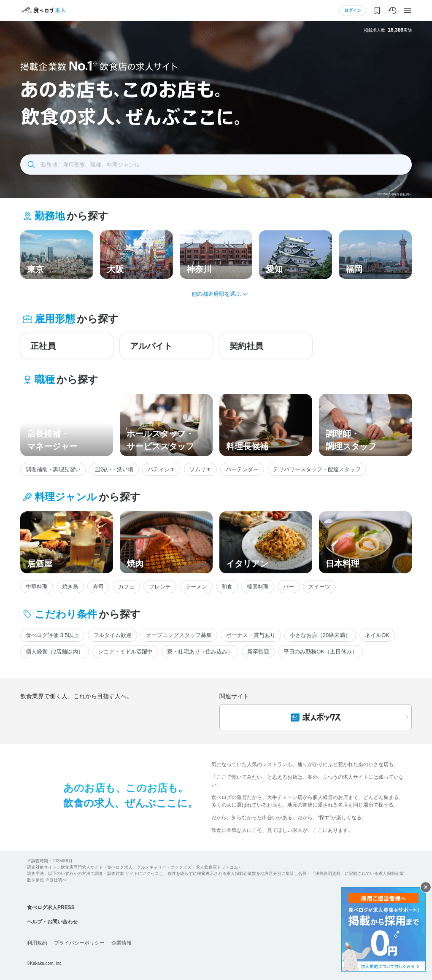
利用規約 (37, 943)
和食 (227, 587)
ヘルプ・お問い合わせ (52, 922)
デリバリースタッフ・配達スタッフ (317, 469)
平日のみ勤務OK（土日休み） (320, 652)
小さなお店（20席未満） (320, 635)
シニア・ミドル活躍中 (125, 652)
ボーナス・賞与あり (251, 635)
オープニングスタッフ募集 (179, 635)
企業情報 (121, 943)
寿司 (98, 587)
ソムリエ (200, 469)
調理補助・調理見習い (53, 469)
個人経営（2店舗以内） (55, 652)
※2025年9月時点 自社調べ (394, 194)
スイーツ (319, 587)
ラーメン (196, 587)
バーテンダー (242, 469)
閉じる (426, 887)
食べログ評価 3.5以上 (52, 635)
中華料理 (37, 587)
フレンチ (160, 587)
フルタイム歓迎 (112, 635)
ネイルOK (377, 635)
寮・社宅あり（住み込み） (200, 652)
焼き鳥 (70, 587)
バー (289, 587)
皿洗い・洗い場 (114, 469)
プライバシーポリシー (79, 943)
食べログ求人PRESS (51, 907)
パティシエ (161, 469)
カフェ (126, 587)
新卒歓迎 (258, 652)
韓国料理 (258, 587)
